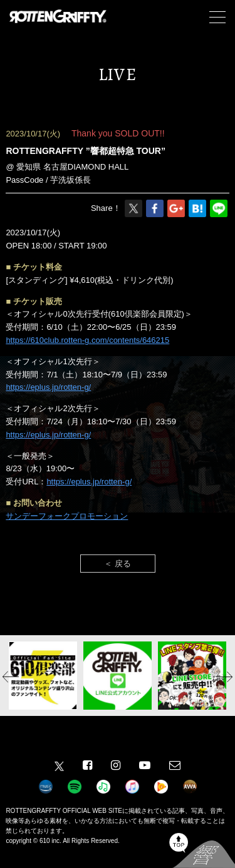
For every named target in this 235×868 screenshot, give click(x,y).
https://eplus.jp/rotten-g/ (48, 387)
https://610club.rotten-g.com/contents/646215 (87, 340)
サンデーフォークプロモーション (67, 516)
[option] (43, 676)
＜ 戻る (118, 564)
